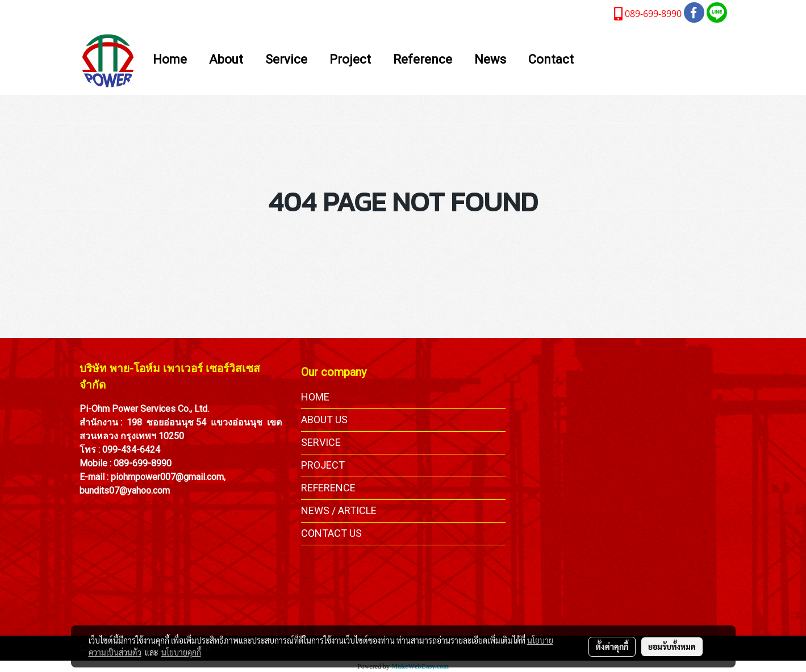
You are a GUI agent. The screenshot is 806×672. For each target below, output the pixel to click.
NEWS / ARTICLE (339, 510)
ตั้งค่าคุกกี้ (612, 646)
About (226, 60)
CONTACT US (331, 533)
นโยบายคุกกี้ (181, 652)
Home (170, 60)
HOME (315, 397)
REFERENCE (328, 488)
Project (350, 60)
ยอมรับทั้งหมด (672, 646)
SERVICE (321, 442)
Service (286, 60)
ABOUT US (324, 420)
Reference (423, 60)
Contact (551, 60)
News (490, 60)
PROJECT (323, 465)
